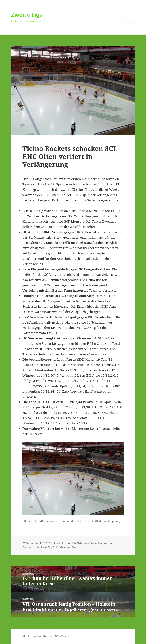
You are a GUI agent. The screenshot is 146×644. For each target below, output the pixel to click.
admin (61, 543)
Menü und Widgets (130, 22)
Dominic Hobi (31, 547)
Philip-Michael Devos (66, 547)
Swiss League (99, 543)
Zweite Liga (27, 15)
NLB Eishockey (80, 543)
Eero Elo (46, 547)
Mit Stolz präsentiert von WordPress (46, 636)
